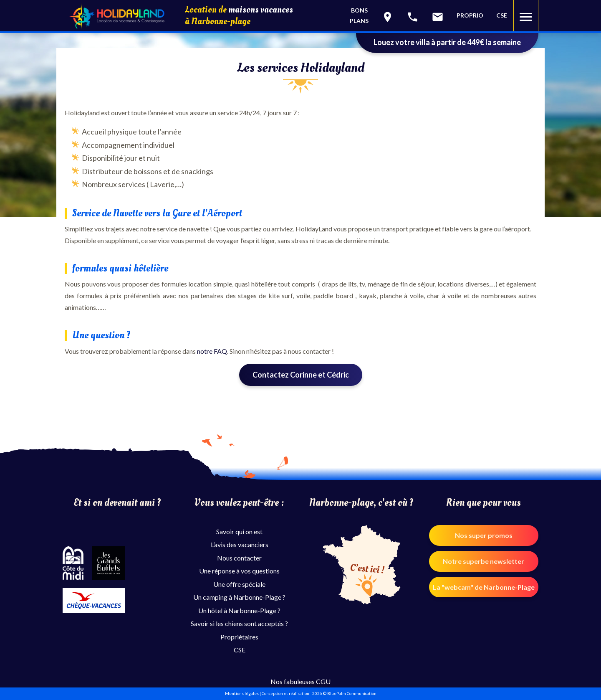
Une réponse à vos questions (239, 571)
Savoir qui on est (239, 531)
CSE (502, 15)
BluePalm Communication (352, 693)
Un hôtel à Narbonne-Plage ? (239, 610)
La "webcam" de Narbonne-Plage (484, 587)
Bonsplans (359, 15)
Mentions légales (242, 693)
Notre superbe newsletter (484, 561)
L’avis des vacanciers (240, 544)
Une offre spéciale (239, 584)
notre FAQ (212, 351)
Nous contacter (239, 558)
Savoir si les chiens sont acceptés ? (239, 623)
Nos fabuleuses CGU (300, 681)
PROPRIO (470, 15)
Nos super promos (484, 535)
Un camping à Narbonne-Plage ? (239, 597)
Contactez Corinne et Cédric (301, 375)
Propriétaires (239, 637)
